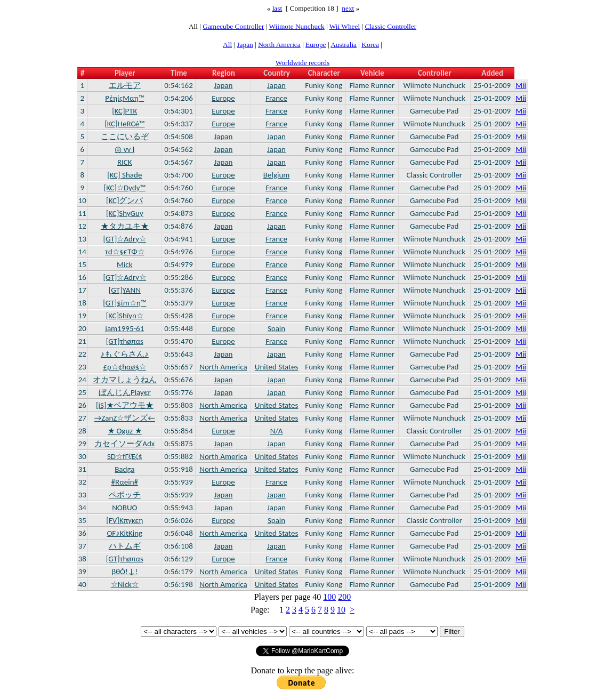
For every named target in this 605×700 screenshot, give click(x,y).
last (277, 8)
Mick (124, 264)
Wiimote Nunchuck (296, 26)
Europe (316, 45)
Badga (124, 469)
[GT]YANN (125, 290)
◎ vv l (124, 149)
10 (341, 610)
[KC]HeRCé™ (124, 124)
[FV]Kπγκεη (124, 520)
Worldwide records (302, 63)
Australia (344, 45)
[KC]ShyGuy (125, 213)
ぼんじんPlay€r (125, 392)
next (348, 8)
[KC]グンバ (124, 200)
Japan (245, 45)
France (276, 98)
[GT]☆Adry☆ (125, 239)
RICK (125, 162)
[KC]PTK (124, 111)
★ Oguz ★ (125, 431)
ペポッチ (125, 495)
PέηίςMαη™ (124, 98)
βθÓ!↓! (124, 572)
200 (344, 597)
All (227, 45)
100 (329, 597)
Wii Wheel (345, 26)
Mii (521, 85)
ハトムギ (125, 546)
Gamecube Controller (233, 26)
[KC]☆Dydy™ (125, 188)
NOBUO (124, 508)
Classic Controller (390, 26)
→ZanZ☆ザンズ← (125, 418)
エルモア (125, 85)
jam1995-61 (124, 328)
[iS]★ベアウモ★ (125, 405)
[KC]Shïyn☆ (125, 316)
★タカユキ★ (125, 226)
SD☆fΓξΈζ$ (125, 456)
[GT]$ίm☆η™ (124, 303)
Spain (276, 328)
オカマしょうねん (125, 380)
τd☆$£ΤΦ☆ (125, 252)
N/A (277, 431)
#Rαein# (125, 482)
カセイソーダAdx (124, 444)
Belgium (276, 175)
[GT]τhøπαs (125, 341)
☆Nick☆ (125, 584)
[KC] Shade (124, 175)
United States (277, 367)
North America (279, 45)
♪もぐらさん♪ (125, 354)
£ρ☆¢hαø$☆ (124, 367)
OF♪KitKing (124, 533)
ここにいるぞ (125, 136)
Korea (370, 45)
